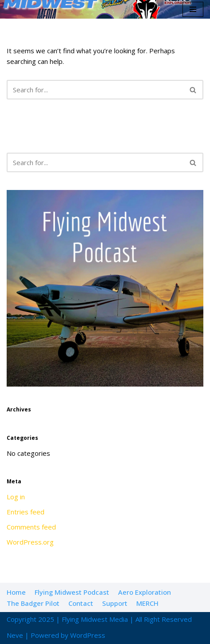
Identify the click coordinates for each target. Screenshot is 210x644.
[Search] (95, 90)
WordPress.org (30, 542)
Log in (16, 497)
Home (16, 592)
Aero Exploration (145, 592)
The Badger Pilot (33, 603)
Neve (15, 635)
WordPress (88, 635)
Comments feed (31, 527)
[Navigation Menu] (193, 9)
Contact (81, 603)
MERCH (147, 603)
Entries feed (26, 512)
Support (115, 603)
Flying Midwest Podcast (72, 592)
